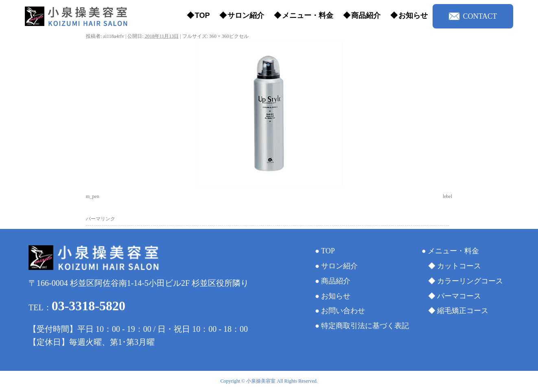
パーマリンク (101, 219)
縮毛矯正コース (463, 311)
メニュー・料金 (308, 15)
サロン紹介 (246, 15)
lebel (447, 196)
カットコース (459, 266)
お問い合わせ (343, 311)
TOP (202, 15)
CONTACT (473, 16)
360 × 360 (219, 36)
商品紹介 (366, 15)
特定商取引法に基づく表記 (365, 326)
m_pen (93, 196)
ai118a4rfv (114, 36)
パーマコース (459, 296)
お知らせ (413, 15)
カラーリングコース (470, 281)
